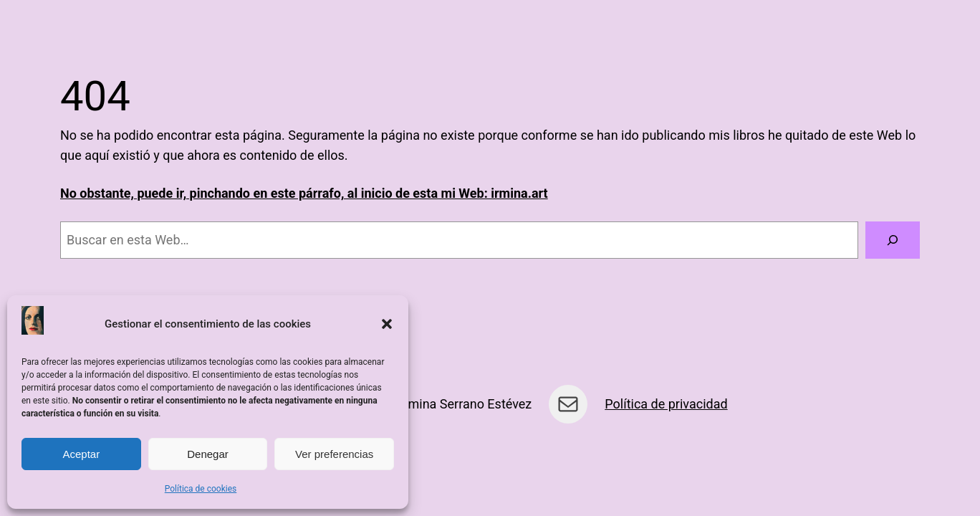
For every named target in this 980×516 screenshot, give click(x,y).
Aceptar (81, 454)
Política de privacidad (666, 404)
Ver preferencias (334, 454)
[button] (387, 324)
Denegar (208, 454)
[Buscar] (893, 240)
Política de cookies (201, 489)
